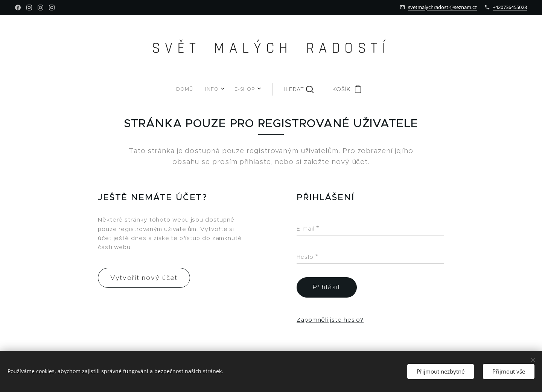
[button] (275, 89)
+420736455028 (510, 7)
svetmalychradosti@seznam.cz (442, 7)
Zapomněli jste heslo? (330, 319)
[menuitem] (203, 89)
